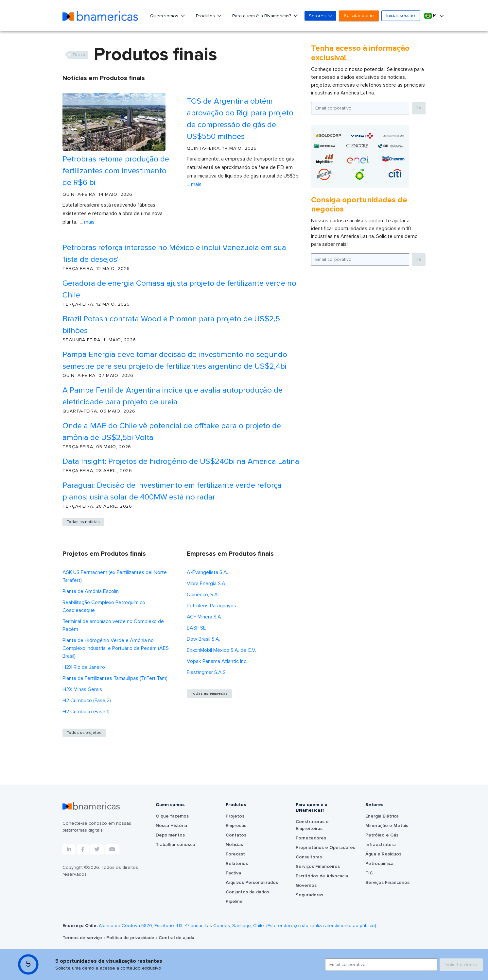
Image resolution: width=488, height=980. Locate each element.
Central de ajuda (176, 938)
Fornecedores (311, 838)
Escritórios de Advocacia (322, 876)
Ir (419, 108)
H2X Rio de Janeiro (84, 667)
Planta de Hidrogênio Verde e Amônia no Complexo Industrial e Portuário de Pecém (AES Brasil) (116, 648)
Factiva (233, 873)
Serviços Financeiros (318, 867)
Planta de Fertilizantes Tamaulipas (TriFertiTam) (115, 678)
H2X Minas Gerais (82, 689)
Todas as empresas (209, 694)
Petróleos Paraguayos (211, 606)
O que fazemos (172, 816)
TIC (369, 873)
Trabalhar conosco (175, 845)
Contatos (236, 835)
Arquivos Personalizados (252, 883)
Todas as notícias (83, 522)
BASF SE (196, 628)
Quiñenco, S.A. (203, 595)
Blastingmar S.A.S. (207, 672)
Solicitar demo (359, 16)
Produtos (206, 16)
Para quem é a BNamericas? (262, 16)
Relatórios (237, 864)
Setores (318, 16)
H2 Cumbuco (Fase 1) (86, 712)
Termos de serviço (83, 938)
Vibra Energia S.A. (207, 583)
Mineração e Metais (387, 826)
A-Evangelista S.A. (207, 572)
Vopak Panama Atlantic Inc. (217, 661)
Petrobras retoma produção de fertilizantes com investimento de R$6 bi (116, 171)
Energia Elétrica (382, 816)
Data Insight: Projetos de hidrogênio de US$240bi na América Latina (181, 462)
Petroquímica (379, 864)
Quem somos (165, 16)
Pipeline (234, 902)
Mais (89, 222)
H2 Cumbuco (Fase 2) (87, 701)
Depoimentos (170, 835)
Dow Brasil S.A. (203, 639)
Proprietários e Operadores (325, 848)
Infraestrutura (381, 845)
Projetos (235, 816)
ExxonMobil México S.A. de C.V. (221, 650)
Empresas (236, 826)
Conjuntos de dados (247, 892)
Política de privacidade (131, 938)
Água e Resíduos (383, 854)
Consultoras (309, 857)
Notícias (234, 845)
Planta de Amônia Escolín (91, 591)
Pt (431, 16)
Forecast (235, 854)
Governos (306, 886)
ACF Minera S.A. (204, 617)
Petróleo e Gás (382, 835)
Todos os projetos (84, 733)
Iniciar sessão (401, 16)
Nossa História (171, 826)
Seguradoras (309, 895)
